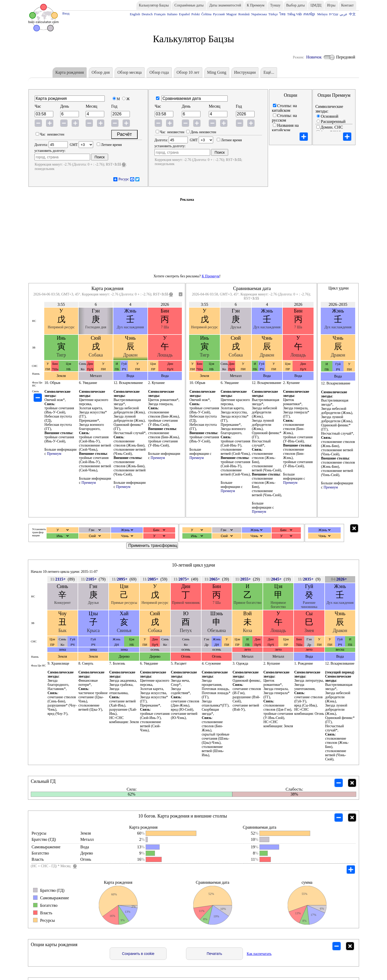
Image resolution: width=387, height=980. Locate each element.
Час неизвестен (52, 134)
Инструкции (245, 72)
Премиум (54, 459)
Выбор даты (295, 5)
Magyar (232, 14)
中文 (352, 14)
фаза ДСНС (331, 134)
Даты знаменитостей (225, 5)
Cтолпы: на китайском (284, 110)
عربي (344, 14)
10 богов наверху (335, 160)
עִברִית (334, 14)
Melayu (322, 14)
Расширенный (333, 124)
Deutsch (147, 14)
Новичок (321, 57)
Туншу (275, 5)
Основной (330, 118)
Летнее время (111, 144)
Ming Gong (217, 72)
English (135, 14)
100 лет (327, 165)
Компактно (330, 155)
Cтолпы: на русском (284, 120)
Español (184, 14)
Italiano (172, 14)
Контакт (347, 5)
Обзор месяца (130, 72)
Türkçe (273, 14)
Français (160, 14)
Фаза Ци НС (288, 168)
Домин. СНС (332, 129)
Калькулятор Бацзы (154, 5)
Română (244, 14)
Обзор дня (101, 72)
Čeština (206, 14)
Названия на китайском (285, 130)
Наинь (283, 152)
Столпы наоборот (292, 173)
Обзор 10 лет (188, 72)
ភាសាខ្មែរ (310, 14)
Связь (282, 163)
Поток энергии (333, 150)
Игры (331, 5)
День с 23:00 (332, 171)
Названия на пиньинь (285, 140)
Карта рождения (70, 72)
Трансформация (334, 145)
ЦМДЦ (316, 5)
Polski (196, 14)
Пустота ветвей (291, 157)
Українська (259, 14)
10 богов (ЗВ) (289, 147)
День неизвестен (203, 132)
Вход (66, 13)
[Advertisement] (187, 243)
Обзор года (159, 72)
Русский (219, 14)
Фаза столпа (331, 140)
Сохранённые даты (189, 5)
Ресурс (121, 179)
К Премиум (256, 5)
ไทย (282, 14)
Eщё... (269, 72)
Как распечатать (259, 959)
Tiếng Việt (295, 14)
